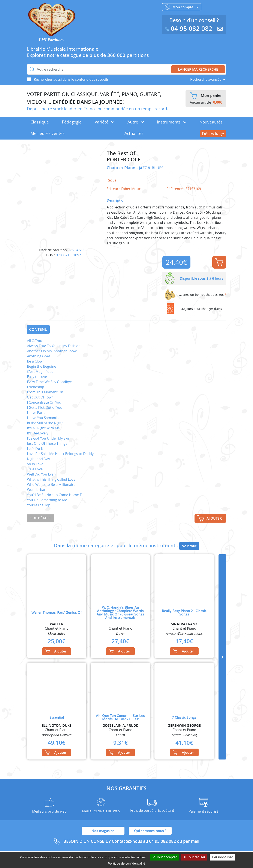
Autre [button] (136, 122)
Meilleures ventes (47, 133)
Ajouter (219, 262)
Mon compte (182, 7)
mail (195, 841)
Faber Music (131, 189)
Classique (40, 122)
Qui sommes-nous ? (150, 831)
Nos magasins (103, 831)
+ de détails (41, 518)
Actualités (134, 133)
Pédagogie (72, 122)
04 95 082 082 (190, 29)
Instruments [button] (172, 122)
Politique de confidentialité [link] (126, 863)
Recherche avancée (206, 79)
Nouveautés (211, 122)
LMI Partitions (52, 40)
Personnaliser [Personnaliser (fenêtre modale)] (222, 857)
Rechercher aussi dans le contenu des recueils (71, 79)
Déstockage (213, 134)
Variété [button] (104, 122)
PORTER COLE (124, 160)
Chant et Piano (122, 168)
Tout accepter (165, 857)
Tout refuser (194, 857)
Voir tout (189, 546)
